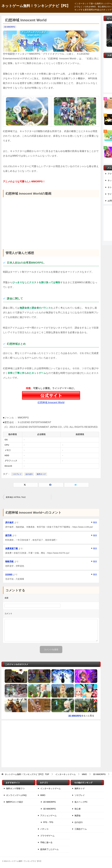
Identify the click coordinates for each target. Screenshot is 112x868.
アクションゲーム (48, 816)
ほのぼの (29, 474)
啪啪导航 (9, 561)
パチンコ (44, 829)
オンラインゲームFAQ (16, 795)
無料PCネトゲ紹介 (15, 802)
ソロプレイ (17, 474)
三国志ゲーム (81, 829)
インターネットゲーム (50, 788)
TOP (27, 774)
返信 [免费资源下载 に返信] (95, 548)
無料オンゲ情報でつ (15, 788)
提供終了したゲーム (49, 849)
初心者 (78, 809)
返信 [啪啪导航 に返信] (95, 561)
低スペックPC (81, 802)
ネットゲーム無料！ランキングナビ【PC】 (36, 5)
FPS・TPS (48, 822)
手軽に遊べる (46, 842)
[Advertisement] (51, 744)
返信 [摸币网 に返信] (95, 535)
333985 (9, 574)
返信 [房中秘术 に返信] (95, 522)
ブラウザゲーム (47, 836)
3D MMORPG (10, 27)
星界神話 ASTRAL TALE (16, 497)
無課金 (78, 816)
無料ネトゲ (41, 474)
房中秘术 (9, 522)
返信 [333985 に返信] (95, 574)
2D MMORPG (49, 802)
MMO (43, 795)
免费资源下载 (12, 548)
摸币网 (8, 535)
